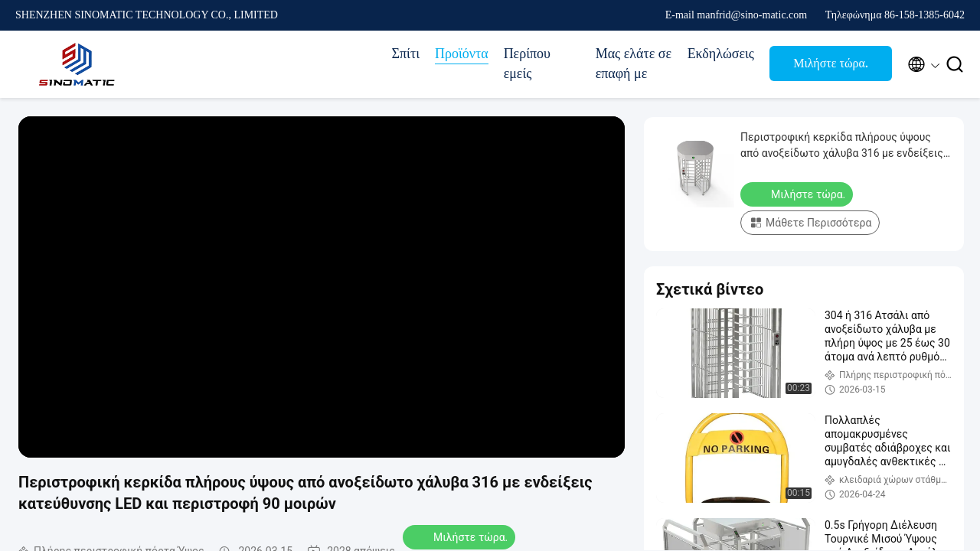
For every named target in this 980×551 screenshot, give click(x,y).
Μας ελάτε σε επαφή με (634, 64)
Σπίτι (406, 54)
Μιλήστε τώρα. (831, 63)
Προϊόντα (462, 54)
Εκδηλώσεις (721, 54)
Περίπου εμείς (527, 64)
